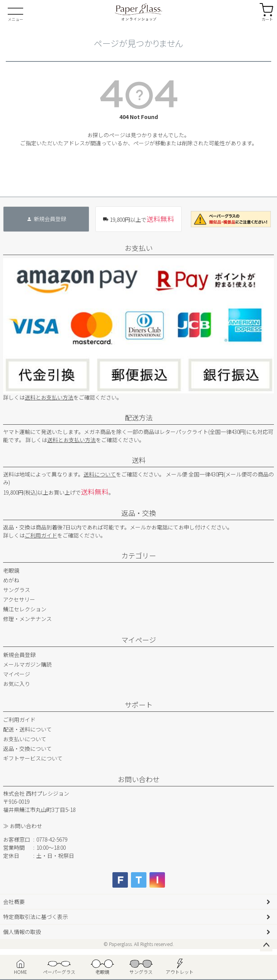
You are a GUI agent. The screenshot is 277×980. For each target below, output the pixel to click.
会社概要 (14, 902)
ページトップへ (266, 945)
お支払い (139, 248)
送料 (139, 460)
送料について (100, 474)
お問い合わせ (139, 779)
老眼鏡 (11, 570)
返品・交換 (139, 513)
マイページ (139, 640)
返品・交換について (27, 749)
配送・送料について (27, 729)
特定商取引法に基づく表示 (36, 917)
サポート (139, 704)
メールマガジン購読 (27, 664)
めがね (11, 580)
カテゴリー (139, 555)
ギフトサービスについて (33, 758)
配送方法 (139, 417)
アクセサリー (19, 599)
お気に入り (17, 684)
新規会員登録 (19, 655)
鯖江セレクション (25, 609)
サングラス (17, 590)
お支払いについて (25, 739)
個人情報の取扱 (22, 932)
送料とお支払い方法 (49, 397)
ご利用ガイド (41, 535)
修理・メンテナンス (27, 619)
